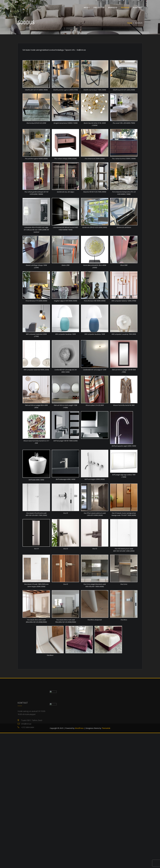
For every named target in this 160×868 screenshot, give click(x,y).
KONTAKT (138, 7)
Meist (87, 7)
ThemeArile (106, 728)
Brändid (113, 7)
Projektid (99, 7)
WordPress (79, 728)
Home (130, 23)
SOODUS (125, 7)
